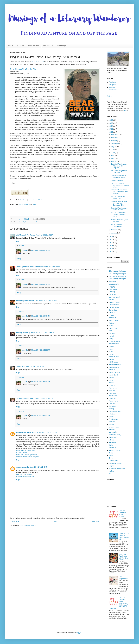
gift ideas (112, 333)
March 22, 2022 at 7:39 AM (40, 316)
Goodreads (113, 90)
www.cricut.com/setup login (26, 450)
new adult (112, 385)
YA (110, 474)
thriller (111, 445)
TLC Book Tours (38, 62)
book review (29, 222)
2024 (111, 126)
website (21, 205)
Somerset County (115, 435)
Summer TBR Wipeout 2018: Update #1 (124, 536)
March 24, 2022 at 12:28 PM (41, 350)
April (113, 158)
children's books (115, 302)
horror (111, 349)
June (113, 153)
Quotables (113, 406)
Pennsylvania (114, 401)
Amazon (30, 200)
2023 (111, 129)
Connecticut (113, 310)
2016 (111, 252)
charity (111, 300)
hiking (111, 339)
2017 (111, 249)
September (115, 144)
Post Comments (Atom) (27, 525)
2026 (111, 120)
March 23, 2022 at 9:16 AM (44, 398)
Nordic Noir (113, 396)
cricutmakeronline (23, 467)
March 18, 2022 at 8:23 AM (45, 235)
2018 (111, 246)
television (112, 440)
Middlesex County (115, 365)
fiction (111, 326)
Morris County (114, 375)
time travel (113, 448)
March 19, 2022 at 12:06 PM (41, 250)
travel (111, 455)
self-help (112, 430)
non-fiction (37, 222)
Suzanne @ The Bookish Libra (27, 301)
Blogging (112, 287)
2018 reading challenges (117, 274)
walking (112, 471)
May (113, 156)
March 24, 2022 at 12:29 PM (41, 382)
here (126, 111)
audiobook (113, 281)
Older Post (95, 522)
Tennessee (113, 442)
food (110, 331)
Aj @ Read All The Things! (26, 235)
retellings (112, 414)
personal (112, 404)
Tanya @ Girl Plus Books (25, 398)
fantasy (112, 323)
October (114, 141)
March (114, 162)
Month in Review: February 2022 (117, 225)
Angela (25, 250)
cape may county (115, 297)
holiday (111, 346)
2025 (111, 123)
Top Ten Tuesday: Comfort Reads (123, 514)
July (113, 150)
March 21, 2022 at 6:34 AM (48, 301)
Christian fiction (114, 305)
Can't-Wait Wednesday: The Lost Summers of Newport (119, 192)
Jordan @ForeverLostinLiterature (28, 267)
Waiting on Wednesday (117, 468)
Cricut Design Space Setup (26, 432)
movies (111, 378)
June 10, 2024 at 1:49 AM (39, 467)
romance (112, 422)
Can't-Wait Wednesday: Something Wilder (119, 176)
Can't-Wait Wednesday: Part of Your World (119, 209)
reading (112, 409)
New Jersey (113, 388)
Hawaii (111, 336)
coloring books (114, 307)
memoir (112, 359)
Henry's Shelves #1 (118, 180)
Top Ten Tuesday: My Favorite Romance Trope (118, 215)
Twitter (35, 205)
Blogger (79, 633)
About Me (21, 45)
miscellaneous (114, 367)
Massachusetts (114, 357)
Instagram (27, 205)
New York (112, 391)
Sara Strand (21, 366)
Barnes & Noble (38, 200)
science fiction (114, 427)
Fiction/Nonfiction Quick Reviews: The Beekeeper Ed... (119, 203)
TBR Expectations (124, 578)
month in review (114, 372)
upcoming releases (115, 463)
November (115, 138)
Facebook (112, 82)
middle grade (113, 362)
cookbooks (113, 313)
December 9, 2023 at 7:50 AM (47, 432)
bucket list (112, 294)
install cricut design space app (27, 455)
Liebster (112, 354)
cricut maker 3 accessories (25, 477)
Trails (111, 453)
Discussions (48, 45)
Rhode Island (114, 419)
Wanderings (61, 45)
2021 (111, 237)
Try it (111, 458)
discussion (113, 318)
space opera (113, 437)
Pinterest (112, 87)
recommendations (115, 411)
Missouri (112, 370)
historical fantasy (115, 341)
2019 (111, 243)
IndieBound (24, 200)
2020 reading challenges (117, 279)
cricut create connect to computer (28, 457)
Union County (114, 461)
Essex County (114, 320)
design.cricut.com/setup (24, 474)
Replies (21, 246)
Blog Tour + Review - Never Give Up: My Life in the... (120, 185)
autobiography (20, 222)
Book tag (112, 292)
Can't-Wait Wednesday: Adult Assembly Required (119, 166)
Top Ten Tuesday (115, 450)
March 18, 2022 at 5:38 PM (50, 267)
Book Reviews (34, 45)
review (111, 417)
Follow (109, 96)
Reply (18, 241)
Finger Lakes (113, 328)
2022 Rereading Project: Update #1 (119, 172)
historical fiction (114, 344)
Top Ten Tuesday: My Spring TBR (118, 198)
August (114, 147)
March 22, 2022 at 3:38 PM (45, 333)
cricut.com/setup (22, 453)
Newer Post (15, 522)
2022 (111, 132)
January (114, 233)
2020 (111, 240)
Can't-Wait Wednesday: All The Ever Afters (124, 557)
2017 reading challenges (117, 271)
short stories (113, 432)
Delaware (112, 315)
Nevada (112, 383)
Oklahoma (113, 398)
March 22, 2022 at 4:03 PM (35, 366)
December (115, 135)
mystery (112, 380)
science (112, 424)
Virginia (112, 466)
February (115, 230)
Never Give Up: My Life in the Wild (23, 69)
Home (11, 45)
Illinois (111, 352)
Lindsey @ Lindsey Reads (26, 333)
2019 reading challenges (117, 276)
